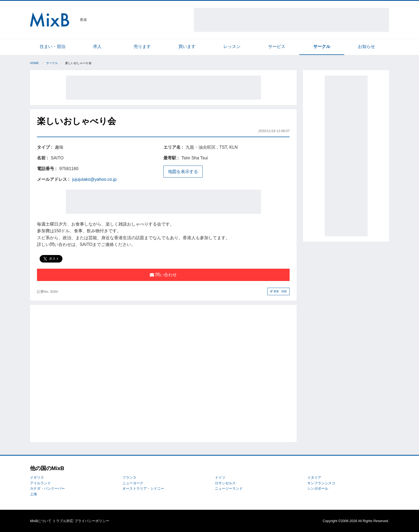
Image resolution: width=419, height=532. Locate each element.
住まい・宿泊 (53, 46)
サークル (322, 46)
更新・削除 (278, 291)
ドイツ (220, 477)
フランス (129, 477)
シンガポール (318, 488)
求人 (97, 46)
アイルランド (40, 483)
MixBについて (41, 521)
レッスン (232, 46)
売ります (142, 46)
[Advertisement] (291, 20)
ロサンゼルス (225, 483)
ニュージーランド (229, 488)
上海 (33, 494)
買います (187, 46)
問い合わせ (163, 275)
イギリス (37, 477)
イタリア (314, 477)
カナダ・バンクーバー (47, 488)
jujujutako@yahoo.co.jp (94, 179)
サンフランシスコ (321, 483)
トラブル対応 (63, 521)
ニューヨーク (133, 483)
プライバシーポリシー (92, 521)
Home (34, 63)
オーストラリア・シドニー (143, 488)
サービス (277, 46)
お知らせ (366, 46)
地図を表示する (183, 172)
